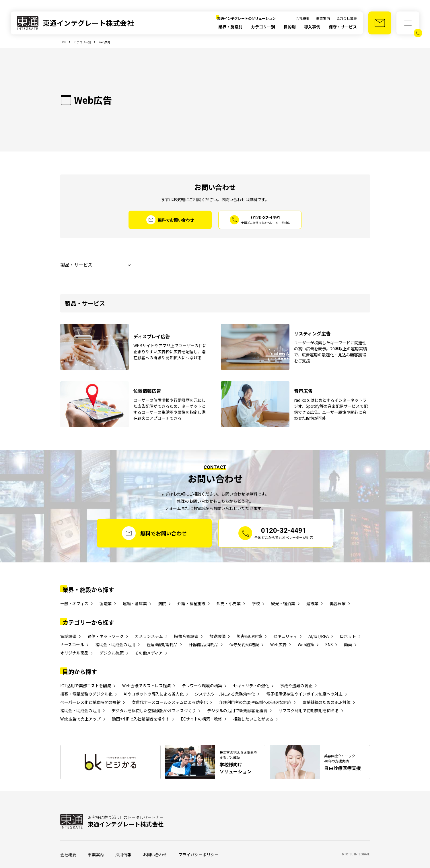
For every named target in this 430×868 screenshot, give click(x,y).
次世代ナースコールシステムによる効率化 (170, 702)
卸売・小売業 (229, 603)
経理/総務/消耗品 (162, 644)
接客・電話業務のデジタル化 (86, 694)
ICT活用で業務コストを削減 (86, 686)
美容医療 (338, 603)
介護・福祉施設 (191, 603)
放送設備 (217, 636)
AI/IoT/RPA (319, 636)
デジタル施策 (112, 653)
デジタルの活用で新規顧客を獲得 (237, 710)
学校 (256, 603)
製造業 (106, 603)
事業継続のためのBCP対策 (326, 702)
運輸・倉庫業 (135, 603)
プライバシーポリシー (199, 855)
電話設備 (68, 636)
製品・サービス (76, 265)
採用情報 (123, 855)
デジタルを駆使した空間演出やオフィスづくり (154, 710)
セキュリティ (285, 636)
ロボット (348, 636)
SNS (329, 644)
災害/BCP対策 (249, 636)
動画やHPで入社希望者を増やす (141, 719)
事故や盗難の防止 (296, 686)
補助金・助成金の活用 (115, 644)
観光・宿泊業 (283, 603)
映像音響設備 (186, 636)
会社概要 (303, 18)
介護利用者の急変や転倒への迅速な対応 (255, 702)
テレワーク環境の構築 (202, 686)
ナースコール (72, 644)
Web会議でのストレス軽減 (146, 686)
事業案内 (323, 18)
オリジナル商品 (74, 653)
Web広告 (278, 644)
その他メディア (149, 653)
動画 (348, 644)
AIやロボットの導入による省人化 (154, 694)
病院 (162, 603)
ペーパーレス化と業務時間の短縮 (90, 702)
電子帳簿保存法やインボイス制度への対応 (304, 694)
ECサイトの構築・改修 (201, 719)
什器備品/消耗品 (204, 644)
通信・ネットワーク (106, 636)
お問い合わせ (155, 855)
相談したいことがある (253, 719)
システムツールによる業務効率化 (225, 694)
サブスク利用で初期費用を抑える (309, 710)
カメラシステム (149, 636)
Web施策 (306, 644)
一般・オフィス (74, 603)
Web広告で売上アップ (80, 719)
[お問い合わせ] (380, 23)
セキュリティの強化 (251, 686)
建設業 (312, 603)
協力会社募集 (347, 18)
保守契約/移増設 (244, 644)
